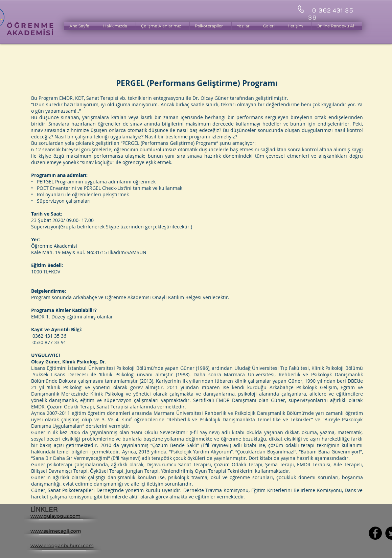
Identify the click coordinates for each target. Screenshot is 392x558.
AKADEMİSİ (31, 33)
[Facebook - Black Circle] (375, 533)
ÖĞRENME (31, 25)
